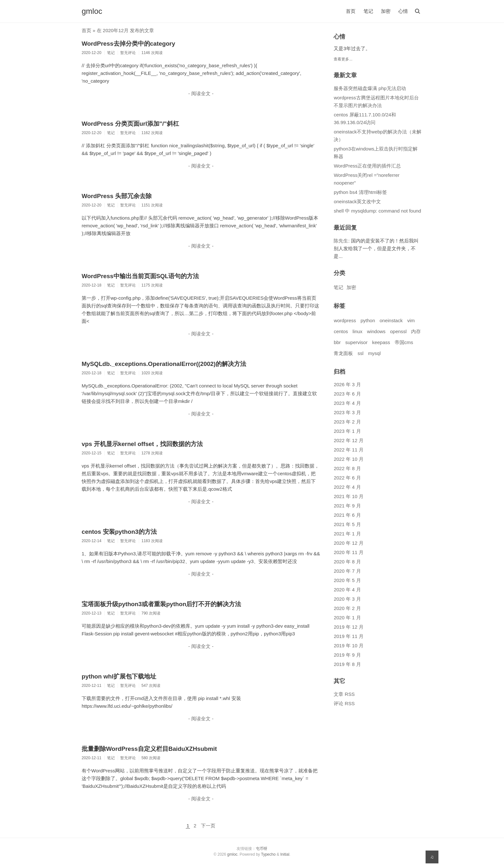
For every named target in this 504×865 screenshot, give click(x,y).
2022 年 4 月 (347, 487)
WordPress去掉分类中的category (128, 44)
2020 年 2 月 (347, 608)
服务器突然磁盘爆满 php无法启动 (370, 88)
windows (376, 331)
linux (358, 331)
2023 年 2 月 (347, 422)
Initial (285, 854)
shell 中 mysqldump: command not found (377, 211)
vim (411, 320)
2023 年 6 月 (347, 394)
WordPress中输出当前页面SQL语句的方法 (140, 276)
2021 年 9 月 (347, 506)
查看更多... (343, 59)
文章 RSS (344, 694)
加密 (386, 11)
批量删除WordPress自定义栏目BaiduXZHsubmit (149, 749)
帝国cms (404, 342)
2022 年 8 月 (347, 468)
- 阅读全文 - (201, 93)
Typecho (268, 854)
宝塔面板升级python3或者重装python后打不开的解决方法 (161, 604)
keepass (381, 342)
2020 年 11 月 (349, 552)
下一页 (208, 826)
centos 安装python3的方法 (119, 532)
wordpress (345, 320)
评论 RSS (344, 703)
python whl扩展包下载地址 (119, 676)
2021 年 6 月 (347, 515)
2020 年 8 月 (347, 562)
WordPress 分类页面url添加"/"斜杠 (130, 124)
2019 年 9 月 (347, 655)
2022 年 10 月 (349, 459)
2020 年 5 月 (347, 580)
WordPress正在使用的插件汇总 (367, 166)
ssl (361, 353)
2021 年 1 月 (347, 534)
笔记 (368, 11)
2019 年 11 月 (349, 636)
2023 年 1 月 (347, 431)
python (368, 320)
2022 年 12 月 (349, 440)
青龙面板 (343, 353)
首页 (351, 11)
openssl (399, 331)
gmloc (92, 11)
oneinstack (391, 320)
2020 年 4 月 (347, 590)
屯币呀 (262, 849)
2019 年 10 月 (349, 646)
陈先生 (341, 241)
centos (341, 331)
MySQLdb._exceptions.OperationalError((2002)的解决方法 (164, 364)
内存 (416, 331)
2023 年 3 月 (347, 412)
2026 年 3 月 (347, 384)
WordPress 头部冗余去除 (117, 196)
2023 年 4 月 (347, 403)
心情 (403, 11)
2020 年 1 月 (347, 618)
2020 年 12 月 (349, 543)
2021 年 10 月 (349, 496)
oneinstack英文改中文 (357, 201)
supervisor (356, 342)
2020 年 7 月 (347, 571)
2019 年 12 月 (349, 627)
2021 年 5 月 (347, 524)
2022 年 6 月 (347, 478)
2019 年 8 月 (347, 664)
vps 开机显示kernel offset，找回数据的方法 (142, 444)
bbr (337, 342)
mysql (374, 353)
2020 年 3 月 (347, 599)
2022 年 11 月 (349, 450)
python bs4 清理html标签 (360, 192)
